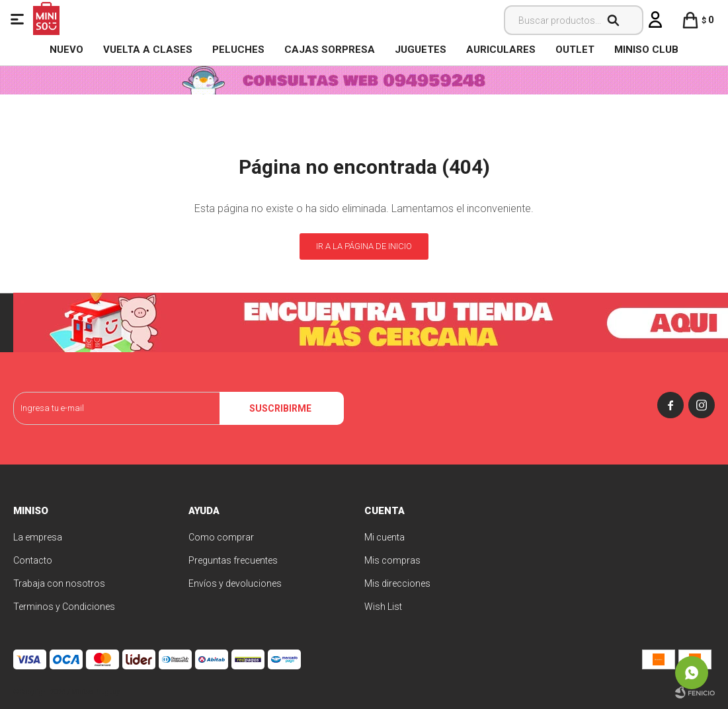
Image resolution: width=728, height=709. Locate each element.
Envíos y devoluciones (235, 583)
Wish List (383, 607)
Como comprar (221, 537)
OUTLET (575, 50)
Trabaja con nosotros (59, 583)
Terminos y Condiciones (64, 607)
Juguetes (421, 50)
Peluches (238, 50)
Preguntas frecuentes (233, 560)
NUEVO (66, 50)
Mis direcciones (397, 583)
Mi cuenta (384, 537)
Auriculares (501, 50)
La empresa (38, 537)
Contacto (33, 560)
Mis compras (392, 560)
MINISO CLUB (646, 50)
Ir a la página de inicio (364, 246)
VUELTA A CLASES (148, 50)
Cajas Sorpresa (330, 50)
